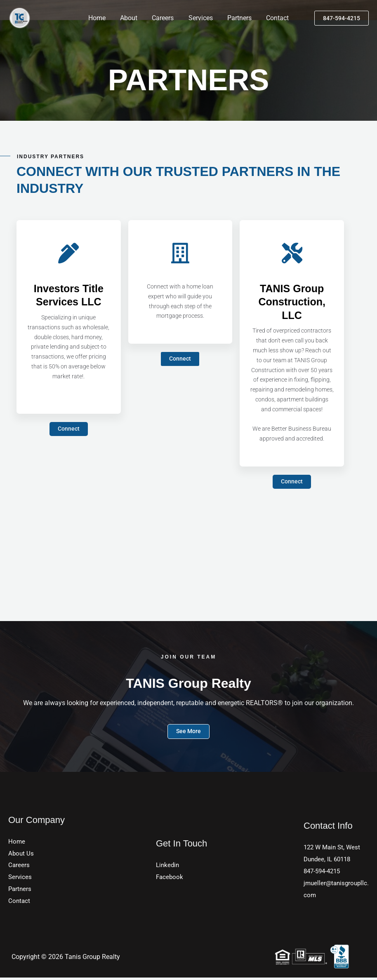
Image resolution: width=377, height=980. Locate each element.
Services (200, 18)
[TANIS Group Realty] (20, 18)
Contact (274, 18)
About (131, 18)
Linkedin (168, 866)
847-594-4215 (324, 873)
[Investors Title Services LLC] (68, 253)
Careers (164, 18)
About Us (21, 854)
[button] (342, 18)
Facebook (170, 878)
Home (100, 18)
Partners (237, 18)
